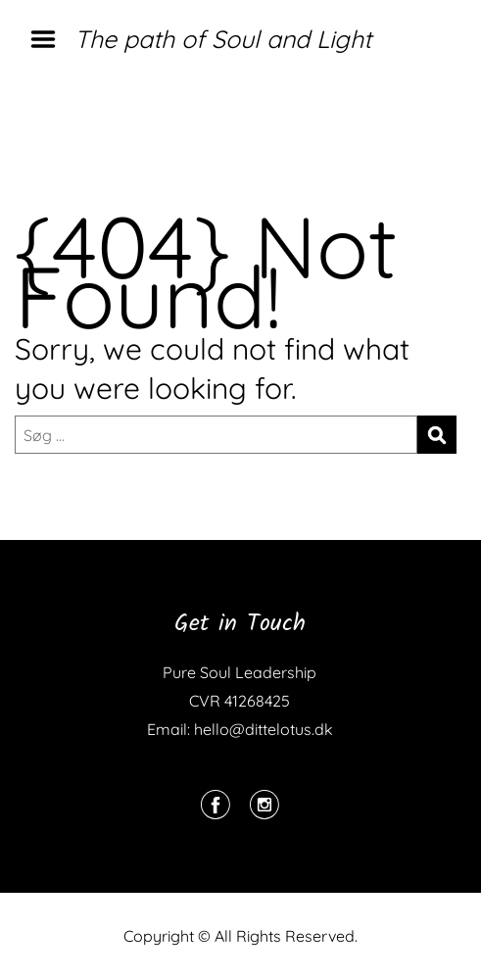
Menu (50, 39)
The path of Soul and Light (223, 39)
